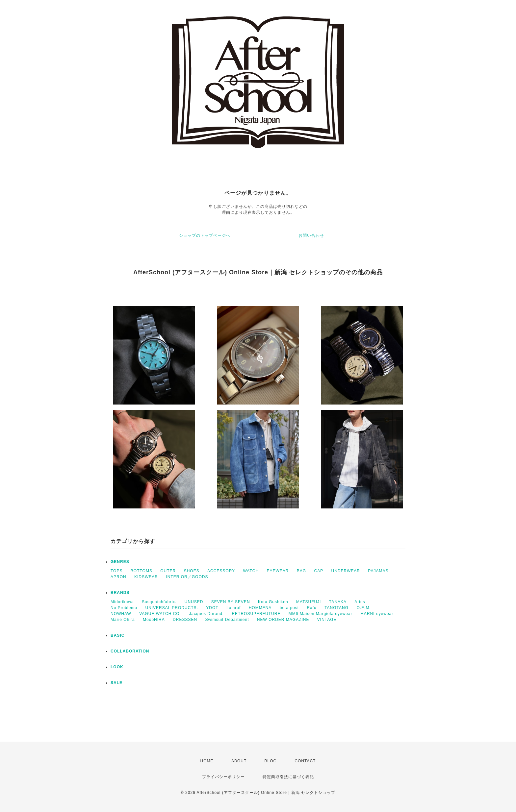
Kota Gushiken (273, 602)
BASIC (117, 635)
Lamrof (233, 608)
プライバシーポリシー (223, 777)
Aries (360, 602)
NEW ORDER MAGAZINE (283, 620)
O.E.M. (363, 608)
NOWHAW (121, 614)
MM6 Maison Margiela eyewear (321, 614)
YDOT (212, 608)
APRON (118, 577)
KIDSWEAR (146, 577)
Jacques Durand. (206, 614)
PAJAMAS (378, 571)
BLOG (271, 761)
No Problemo (124, 608)
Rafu (311, 608)
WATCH (251, 571)
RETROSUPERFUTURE (256, 614)
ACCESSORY (221, 571)
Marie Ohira (123, 620)
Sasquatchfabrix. (159, 602)
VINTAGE (327, 620)
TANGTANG (336, 608)
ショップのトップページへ (205, 235)
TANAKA (338, 602)
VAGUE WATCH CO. (160, 614)
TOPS (116, 571)
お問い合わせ (311, 235)
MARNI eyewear (377, 614)
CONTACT (305, 761)
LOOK (117, 667)
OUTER (168, 571)
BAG (301, 571)
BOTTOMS (142, 571)
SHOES (192, 571)
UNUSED (194, 602)
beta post (289, 608)
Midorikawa (122, 602)
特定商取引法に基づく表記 (288, 777)
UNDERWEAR (346, 571)
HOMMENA (260, 608)
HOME (207, 761)
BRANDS (120, 593)
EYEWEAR (278, 571)
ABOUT (239, 761)
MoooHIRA (154, 620)
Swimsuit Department (227, 620)
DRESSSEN (185, 620)
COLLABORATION (130, 651)
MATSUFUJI (309, 602)
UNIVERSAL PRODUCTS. (172, 608)
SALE (116, 683)
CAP (319, 571)
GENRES (120, 562)
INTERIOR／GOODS (187, 577)
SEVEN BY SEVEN (231, 602)
